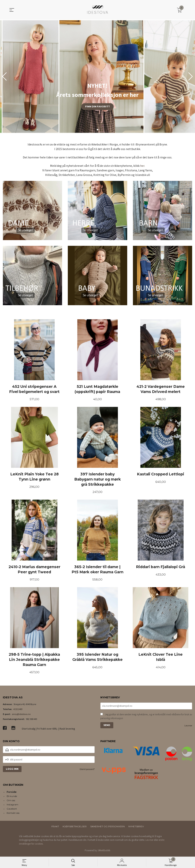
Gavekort (12, 810)
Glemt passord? (87, 770)
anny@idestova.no (21, 715)
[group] (97, 77)
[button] (191, 77)
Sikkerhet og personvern (107, 828)
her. (143, 166)
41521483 (18, 710)
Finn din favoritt (97, 107)
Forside (12, 793)
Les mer (188, 727)
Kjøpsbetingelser (75, 828)
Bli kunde (12, 797)
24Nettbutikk (104, 852)
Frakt (55, 828)
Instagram (12, 806)
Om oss (11, 801)
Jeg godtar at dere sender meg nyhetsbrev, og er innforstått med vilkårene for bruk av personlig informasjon (146, 718)
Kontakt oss (13, 814)
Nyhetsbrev (136, 828)
